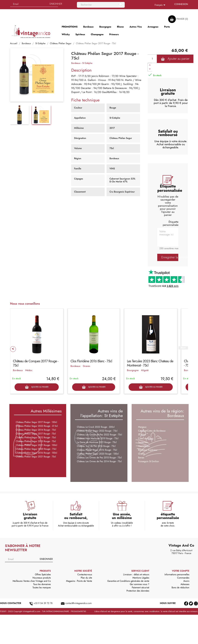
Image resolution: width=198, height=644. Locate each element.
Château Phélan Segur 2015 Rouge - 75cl (36, 441)
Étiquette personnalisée (171, 223)
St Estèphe (87, 63)
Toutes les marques (42, 588)
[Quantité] (152, 59)
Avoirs (186, 581)
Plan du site (86, 578)
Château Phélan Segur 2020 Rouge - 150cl (98, 454)
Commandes (183, 578)
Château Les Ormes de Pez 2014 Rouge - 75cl (99, 461)
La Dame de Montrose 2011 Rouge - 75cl (97, 442)
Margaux (142, 427)
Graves (86, 366)
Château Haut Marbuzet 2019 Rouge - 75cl (98, 438)
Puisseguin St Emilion (149, 461)
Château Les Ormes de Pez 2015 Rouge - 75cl (99, 458)
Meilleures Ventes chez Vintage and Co (32, 581)
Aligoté (145, 370)
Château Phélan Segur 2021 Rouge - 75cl (36, 457)
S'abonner (46, 559)
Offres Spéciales (43, 575)
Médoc (29, 370)
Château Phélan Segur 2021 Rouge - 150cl (36, 445)
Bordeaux (76, 63)
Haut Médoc (144, 446)
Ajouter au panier (175, 59)
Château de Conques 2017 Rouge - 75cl (36, 363)
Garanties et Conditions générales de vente (128, 581)
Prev (13, 349)
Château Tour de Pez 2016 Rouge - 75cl (96, 446)
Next (183, 348)
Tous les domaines (42, 584)
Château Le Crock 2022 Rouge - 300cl (96, 427)
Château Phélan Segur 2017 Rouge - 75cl (36, 434)
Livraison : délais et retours (136, 575)
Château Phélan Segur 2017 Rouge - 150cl (36, 422)
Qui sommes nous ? (139, 584)
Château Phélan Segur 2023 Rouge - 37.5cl (37, 426)
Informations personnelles (177, 575)
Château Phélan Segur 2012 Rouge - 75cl (36, 437)
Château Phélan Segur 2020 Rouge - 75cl (36, 449)
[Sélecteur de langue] (161, 5)
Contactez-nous (85, 575)
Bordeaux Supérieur (148, 450)
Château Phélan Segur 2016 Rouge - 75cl (97, 450)
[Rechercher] (101, 5)
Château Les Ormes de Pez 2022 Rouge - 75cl (99, 435)
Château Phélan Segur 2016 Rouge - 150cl (36, 453)
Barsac (141, 458)
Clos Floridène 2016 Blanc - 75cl (91, 361)
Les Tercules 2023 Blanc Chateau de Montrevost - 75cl (150, 363)
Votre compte (181, 571)
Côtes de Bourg (146, 438)
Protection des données (138, 591)
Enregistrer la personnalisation (170, 257)
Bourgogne (133, 370)
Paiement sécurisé (141, 588)
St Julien (142, 435)
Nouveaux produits (42, 578)
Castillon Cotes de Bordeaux (152, 431)
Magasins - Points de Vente (79, 581)
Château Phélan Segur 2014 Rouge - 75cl (36, 430)
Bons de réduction (180, 588)
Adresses (185, 584)
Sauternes (143, 442)
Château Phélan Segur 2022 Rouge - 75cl (97, 431)
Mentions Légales (141, 578)
